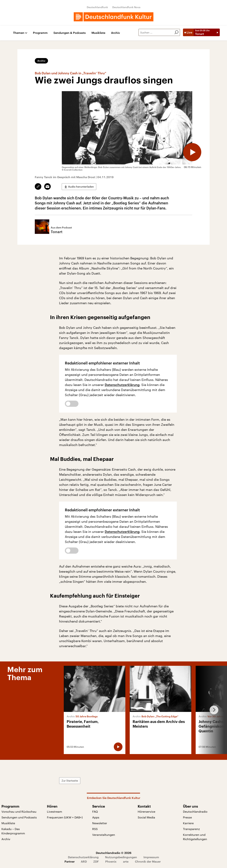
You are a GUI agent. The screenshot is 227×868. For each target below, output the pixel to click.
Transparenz (191, 829)
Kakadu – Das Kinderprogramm (13, 831)
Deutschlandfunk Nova (126, 7)
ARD (84, 861)
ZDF (96, 861)
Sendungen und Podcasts (19, 817)
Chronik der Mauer (148, 861)
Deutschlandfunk (97, 7)
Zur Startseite (70, 781)
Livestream (55, 811)
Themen (19, 33)
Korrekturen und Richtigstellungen (195, 837)
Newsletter (100, 823)
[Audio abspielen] (192, 152)
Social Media (146, 817)
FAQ (95, 811)
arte (126, 861)
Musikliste (98, 33)
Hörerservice (146, 811)
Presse (187, 817)
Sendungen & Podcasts (70, 33)
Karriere (188, 823)
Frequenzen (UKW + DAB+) (65, 817)
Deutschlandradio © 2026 (114, 853)
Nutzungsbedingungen (121, 857)
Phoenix (111, 861)
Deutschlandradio (195, 811)
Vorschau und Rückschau (19, 811)
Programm (40, 33)
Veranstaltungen (104, 835)
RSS (95, 829)
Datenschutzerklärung (122, 385)
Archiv (115, 33)
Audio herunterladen (81, 187)
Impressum (151, 857)
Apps (96, 817)
